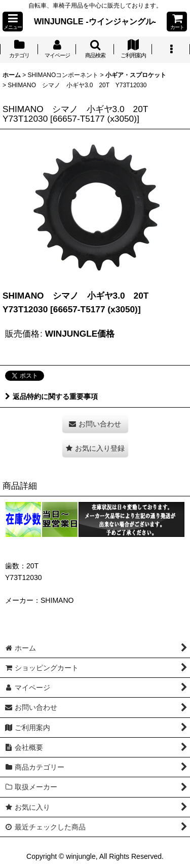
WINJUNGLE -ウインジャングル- (95, 21)
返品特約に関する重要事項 (51, 396)
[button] (13, 22)
